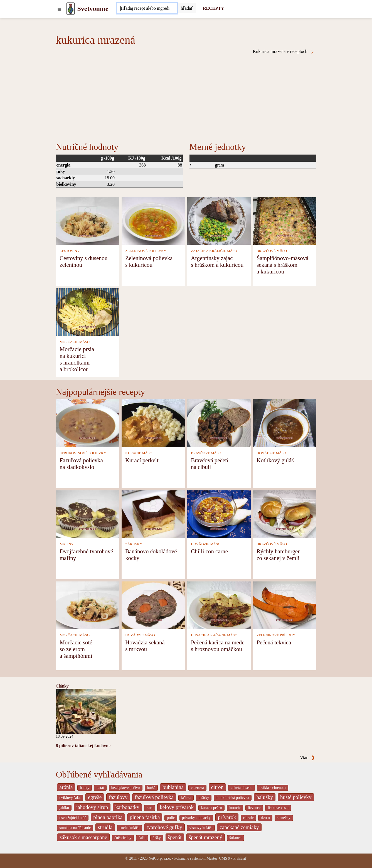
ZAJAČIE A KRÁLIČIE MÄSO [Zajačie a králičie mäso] (214, 251)
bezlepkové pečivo (126, 788)
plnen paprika (108, 817)
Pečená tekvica (274, 642)
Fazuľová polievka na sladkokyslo (81, 464)
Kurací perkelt (142, 460)
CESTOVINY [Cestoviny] (70, 251)
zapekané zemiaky (239, 827)
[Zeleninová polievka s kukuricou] (153, 220)
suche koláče (130, 828)
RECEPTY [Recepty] (213, 8)
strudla (105, 827)
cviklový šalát (70, 798)
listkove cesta (278, 808)
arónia (66, 787)
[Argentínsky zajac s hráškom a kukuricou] (219, 220)
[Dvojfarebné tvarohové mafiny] (88, 514)
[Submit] (187, 8)
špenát (175, 837)
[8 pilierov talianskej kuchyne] (86, 711)
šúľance (236, 838)
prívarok (227, 817)
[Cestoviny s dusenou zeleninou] (88, 220)
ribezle (248, 818)
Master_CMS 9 (218, 858)
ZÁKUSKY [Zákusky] (134, 544)
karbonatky (127, 807)
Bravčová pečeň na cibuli (209, 464)
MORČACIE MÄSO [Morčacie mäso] (75, 342)
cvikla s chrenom (273, 788)
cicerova (197, 788)
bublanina (173, 787)
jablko (64, 808)
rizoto (265, 818)
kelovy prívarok (177, 807)
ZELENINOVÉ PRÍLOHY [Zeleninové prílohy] (276, 635)
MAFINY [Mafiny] (66, 544)
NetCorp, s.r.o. (160, 858)
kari (150, 808)
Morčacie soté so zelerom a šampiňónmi (76, 649)
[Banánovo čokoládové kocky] (153, 514)
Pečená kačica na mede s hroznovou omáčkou (218, 646)
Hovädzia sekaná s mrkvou (145, 646)
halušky (265, 797)
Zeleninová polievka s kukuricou (149, 261)
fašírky (204, 798)
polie (171, 818)
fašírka (186, 798)
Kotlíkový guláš (275, 460)
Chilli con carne (209, 551)
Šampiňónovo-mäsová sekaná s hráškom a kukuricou (282, 265)
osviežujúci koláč (73, 818)
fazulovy (118, 797)
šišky (157, 838)
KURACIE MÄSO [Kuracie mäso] (139, 453)
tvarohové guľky (164, 827)
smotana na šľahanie (75, 828)
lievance (254, 808)
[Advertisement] (186, 96)
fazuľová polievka (154, 797)
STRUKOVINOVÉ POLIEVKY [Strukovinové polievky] (83, 453)
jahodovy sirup (92, 807)
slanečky (284, 818)
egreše (95, 797)
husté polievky (296, 797)
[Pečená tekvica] (285, 605)
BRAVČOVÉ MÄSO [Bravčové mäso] (272, 251)
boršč (151, 788)
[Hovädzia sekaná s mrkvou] (153, 605)
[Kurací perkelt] (153, 423)
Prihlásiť (240, 858)
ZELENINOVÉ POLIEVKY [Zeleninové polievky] (146, 251)
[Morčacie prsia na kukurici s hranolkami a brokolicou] (88, 311)
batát (100, 788)
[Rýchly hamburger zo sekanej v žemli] (285, 514)
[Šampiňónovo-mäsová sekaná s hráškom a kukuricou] (285, 220)
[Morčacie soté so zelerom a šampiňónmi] (88, 605)
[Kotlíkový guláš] (285, 423)
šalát (142, 838)
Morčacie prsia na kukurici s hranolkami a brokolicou (77, 359)
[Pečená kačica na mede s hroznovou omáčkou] (219, 605)
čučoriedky (123, 838)
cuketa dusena (242, 788)
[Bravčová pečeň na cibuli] (219, 423)
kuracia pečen (211, 808)
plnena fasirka (145, 817)
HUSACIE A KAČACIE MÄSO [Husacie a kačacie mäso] (214, 635)
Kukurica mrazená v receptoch (284, 52)
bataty (85, 788)
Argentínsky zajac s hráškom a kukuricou (217, 261)
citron (217, 787)
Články (62, 686)
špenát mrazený (206, 837)
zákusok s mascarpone (83, 837)
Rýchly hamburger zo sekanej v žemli (278, 555)
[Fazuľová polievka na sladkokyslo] (88, 423)
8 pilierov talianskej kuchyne (83, 746)
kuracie (235, 808)
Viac (307, 758)
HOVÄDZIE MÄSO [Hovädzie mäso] (271, 453)
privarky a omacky (196, 818)
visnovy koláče (201, 828)
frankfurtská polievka (233, 798)
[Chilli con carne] (219, 514)
